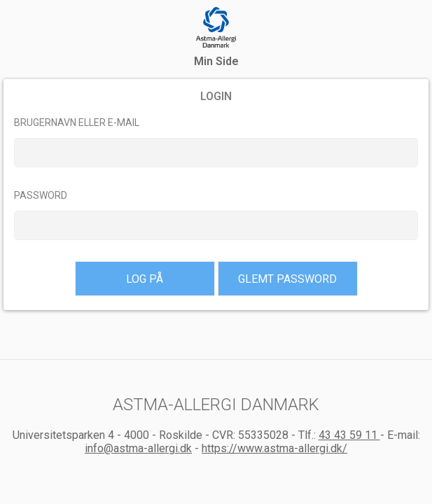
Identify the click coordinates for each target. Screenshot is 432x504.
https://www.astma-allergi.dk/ (274, 448)
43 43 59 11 (349, 435)
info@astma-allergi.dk (138, 448)
